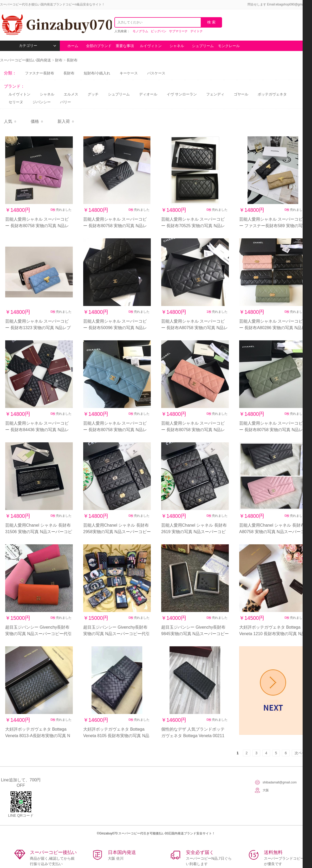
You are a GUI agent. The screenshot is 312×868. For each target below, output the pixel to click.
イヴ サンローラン (182, 94)
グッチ (93, 94)
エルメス (71, 94)
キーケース (129, 73)
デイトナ (197, 31)
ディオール (148, 94)
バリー (66, 102)
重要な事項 (125, 46)
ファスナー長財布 (40, 73)
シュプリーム (203, 46)
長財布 (72, 60)
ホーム (73, 46)
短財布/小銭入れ (97, 73)
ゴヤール (241, 94)
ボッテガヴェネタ (272, 94)
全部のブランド (99, 46)
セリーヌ (16, 102)
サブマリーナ (178, 31)
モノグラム (140, 31)
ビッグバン (159, 31)
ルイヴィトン (151, 46)
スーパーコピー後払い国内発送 (26, 60)
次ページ (302, 753)
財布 (59, 60)
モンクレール (229, 46)
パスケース (156, 73)
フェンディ (215, 94)
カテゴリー (38, 46)
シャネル (177, 46)
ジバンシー (42, 102)
